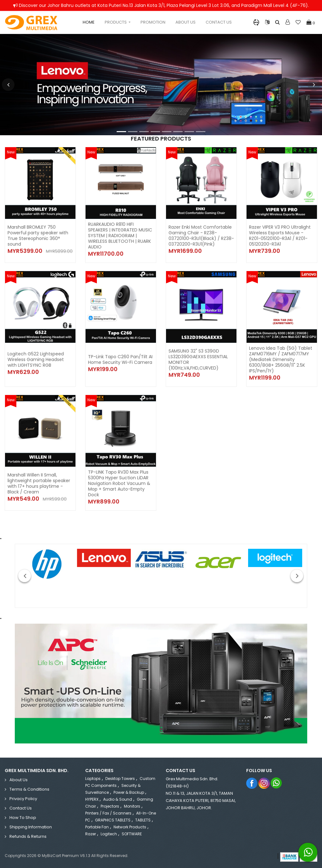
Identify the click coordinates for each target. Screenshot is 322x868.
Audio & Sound (118, 799)
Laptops (93, 779)
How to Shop (23, 818)
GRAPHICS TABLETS (113, 820)
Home (89, 22)
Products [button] (116, 22)
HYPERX (92, 799)
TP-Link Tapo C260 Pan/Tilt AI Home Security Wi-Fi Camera (120, 359)
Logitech (109, 834)
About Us (186, 22)
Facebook (252, 783)
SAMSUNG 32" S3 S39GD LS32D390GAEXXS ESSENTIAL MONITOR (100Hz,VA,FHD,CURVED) (198, 359)
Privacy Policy (23, 799)
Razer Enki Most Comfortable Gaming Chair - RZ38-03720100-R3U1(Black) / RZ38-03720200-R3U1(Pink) (201, 236)
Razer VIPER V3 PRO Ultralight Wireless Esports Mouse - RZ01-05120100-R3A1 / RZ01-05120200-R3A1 (280, 236)
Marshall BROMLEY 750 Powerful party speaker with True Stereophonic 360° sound (38, 236)
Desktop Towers (120, 779)
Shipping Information (31, 827)
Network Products (130, 827)
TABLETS (143, 820)
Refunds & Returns (28, 836)
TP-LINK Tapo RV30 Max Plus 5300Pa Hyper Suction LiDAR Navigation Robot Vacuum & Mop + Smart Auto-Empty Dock (119, 483)
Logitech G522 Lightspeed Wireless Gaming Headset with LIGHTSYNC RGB (36, 359)
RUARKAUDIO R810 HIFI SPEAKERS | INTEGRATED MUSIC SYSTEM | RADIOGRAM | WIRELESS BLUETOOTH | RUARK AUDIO (120, 236)
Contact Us (219, 22)
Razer (91, 834)
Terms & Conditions (29, 789)
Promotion (153, 22)
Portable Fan (97, 827)
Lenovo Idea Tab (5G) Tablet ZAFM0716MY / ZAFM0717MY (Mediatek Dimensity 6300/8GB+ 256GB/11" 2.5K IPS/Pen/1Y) (281, 359)
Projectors (110, 806)
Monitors (132, 806)
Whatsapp (277, 783)
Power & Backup (129, 792)
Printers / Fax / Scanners (108, 813)
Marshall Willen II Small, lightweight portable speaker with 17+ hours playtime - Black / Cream (39, 483)
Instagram (264, 783)
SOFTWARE (132, 834)
